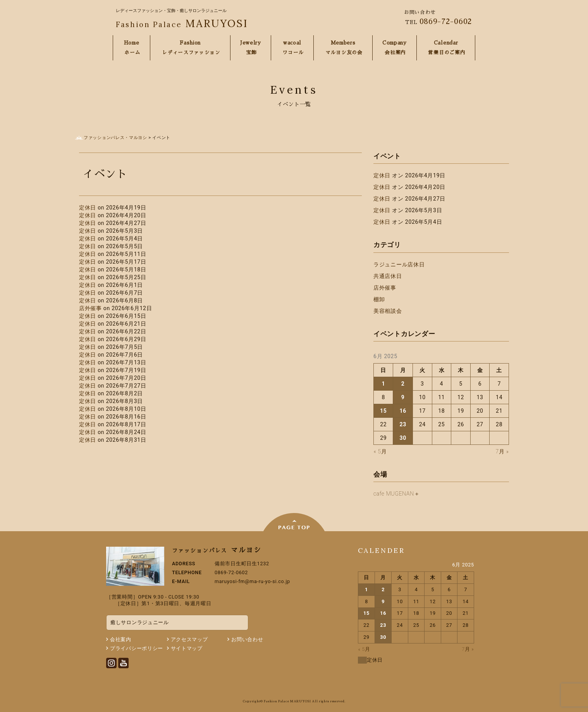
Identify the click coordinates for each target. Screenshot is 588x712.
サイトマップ (187, 648)
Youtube (123, 663)
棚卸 (379, 299)
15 (383, 411)
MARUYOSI (182, 23)
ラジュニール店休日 (399, 264)
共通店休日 (388, 276)
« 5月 (380, 451)
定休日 (88, 208)
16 (403, 411)
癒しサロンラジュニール (140, 622)
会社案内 (121, 639)
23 (403, 424)
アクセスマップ (189, 639)
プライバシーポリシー (137, 648)
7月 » (502, 451)
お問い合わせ (247, 639)
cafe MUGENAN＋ (396, 494)
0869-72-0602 (446, 21)
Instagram (111, 663)
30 (403, 438)
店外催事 (91, 308)
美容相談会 (388, 311)
